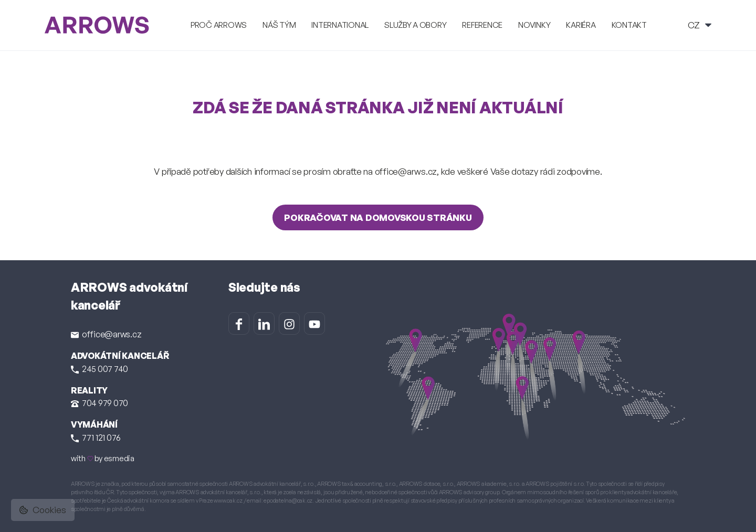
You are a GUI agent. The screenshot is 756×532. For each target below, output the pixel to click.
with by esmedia (103, 458)
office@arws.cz (106, 334)
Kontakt (629, 25)
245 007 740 (99, 369)
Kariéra (581, 25)
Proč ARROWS (219, 25)
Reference (482, 25)
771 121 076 (96, 438)
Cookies (43, 510)
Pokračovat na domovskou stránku (378, 217)
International (340, 25)
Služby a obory (415, 25)
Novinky (534, 25)
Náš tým (279, 25)
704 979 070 (99, 403)
